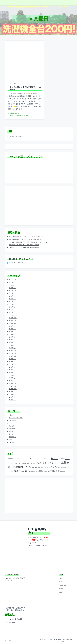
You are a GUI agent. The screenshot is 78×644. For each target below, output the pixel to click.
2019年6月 (12, 365)
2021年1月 (12, 313)
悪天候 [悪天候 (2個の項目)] (64, 465)
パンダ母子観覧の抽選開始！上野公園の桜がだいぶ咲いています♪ (29, 240)
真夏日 (28, 113)
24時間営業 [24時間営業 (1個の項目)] (19, 456)
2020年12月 (13, 315)
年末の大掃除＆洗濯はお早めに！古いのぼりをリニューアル (27, 234)
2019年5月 (12, 367)
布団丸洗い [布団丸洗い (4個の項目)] (54, 465)
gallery (61, 586)
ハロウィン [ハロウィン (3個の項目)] (45, 460)
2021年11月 (13, 288)
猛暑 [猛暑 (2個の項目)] (34, 469)
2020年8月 (12, 326)
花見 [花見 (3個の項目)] (56, 469)
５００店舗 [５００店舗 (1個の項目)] (62, 469)
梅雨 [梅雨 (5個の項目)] (18, 469)
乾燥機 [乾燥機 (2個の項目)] (32, 465)
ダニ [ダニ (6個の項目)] (67, 456)
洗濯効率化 (12, 434)
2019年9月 (12, 356)
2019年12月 (13, 348)
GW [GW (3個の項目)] (29, 456)
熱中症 (23, 113)
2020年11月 (13, 318)
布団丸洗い (12, 426)
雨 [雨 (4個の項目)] (59, 469)
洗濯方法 (12, 437)
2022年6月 (12, 280)
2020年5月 (12, 335)
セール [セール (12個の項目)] (54, 456)
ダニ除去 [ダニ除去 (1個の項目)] (24, 461)
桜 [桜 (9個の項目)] (15, 468)
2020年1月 (12, 345)
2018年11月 (13, 384)
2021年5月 (12, 302)
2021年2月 (12, 310)
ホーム (36, 25)
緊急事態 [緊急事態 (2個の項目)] (45, 469)
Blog (60, 590)
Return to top (68, 639)
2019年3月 (12, 373)
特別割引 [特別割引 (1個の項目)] (31, 469)
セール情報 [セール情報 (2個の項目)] (62, 456)
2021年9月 (12, 291)
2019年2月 (12, 375)
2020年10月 (13, 321)
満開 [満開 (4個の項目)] (27, 469)
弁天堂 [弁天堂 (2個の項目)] (60, 465)
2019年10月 (13, 354)
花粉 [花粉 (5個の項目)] (52, 469)
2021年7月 (12, 296)
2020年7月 (12, 329)
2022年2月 (12, 285)
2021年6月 (12, 299)
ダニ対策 (12, 423)
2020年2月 (12, 343)
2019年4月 (12, 370)
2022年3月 (12, 283)
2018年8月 (12, 392)
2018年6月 (12, 397)
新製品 (11, 429)
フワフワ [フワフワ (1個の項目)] (59, 461)
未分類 (11, 432)
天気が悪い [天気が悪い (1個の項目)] (46, 465)
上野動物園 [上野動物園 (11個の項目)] (17, 464)
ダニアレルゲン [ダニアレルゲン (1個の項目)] (18, 461)
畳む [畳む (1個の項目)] (37, 469)
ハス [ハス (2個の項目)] (33, 461)
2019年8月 (12, 359)
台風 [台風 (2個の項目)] (39, 465)
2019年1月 (12, 378)
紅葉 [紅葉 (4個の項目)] (40, 469)
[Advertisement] (39, 203)
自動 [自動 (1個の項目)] (49, 469)
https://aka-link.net (10, 620)
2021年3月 (12, 307)
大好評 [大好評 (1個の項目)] (42, 465)
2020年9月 (12, 324)
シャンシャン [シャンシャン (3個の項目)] (46, 456)
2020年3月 (12, 340)
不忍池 (19, 113)
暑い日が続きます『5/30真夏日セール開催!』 (22, 82)
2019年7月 (12, 362)
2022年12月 (13, 277)
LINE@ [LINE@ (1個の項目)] (33, 456)
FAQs (61, 579)
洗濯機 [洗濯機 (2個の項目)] (23, 469)
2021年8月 (12, 294)
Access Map (63, 583)
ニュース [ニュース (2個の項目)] (29, 461)
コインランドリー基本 (16, 415)
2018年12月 (13, 381)
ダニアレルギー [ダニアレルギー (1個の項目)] (11, 461)
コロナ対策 (12, 418)
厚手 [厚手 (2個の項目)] (36, 465)
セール (17, 111)
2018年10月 (13, 386)
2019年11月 (13, 351)
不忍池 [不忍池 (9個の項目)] (27, 465)
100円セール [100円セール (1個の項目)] (25, 456)
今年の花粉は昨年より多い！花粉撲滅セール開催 (24, 242)
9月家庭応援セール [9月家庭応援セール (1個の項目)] (12, 456)
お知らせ (12, 111)
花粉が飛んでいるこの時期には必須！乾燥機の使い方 (25, 245)
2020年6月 (12, 332)
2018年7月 (12, 395)
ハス (15, 113)
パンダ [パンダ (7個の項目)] (53, 460)
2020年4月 (12, 337)
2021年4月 (12, 304)
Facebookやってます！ (20, 256)
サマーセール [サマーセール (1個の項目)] (38, 456)
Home (61, 576)
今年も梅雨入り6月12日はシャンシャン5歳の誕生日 (25, 237)
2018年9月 (12, 389)
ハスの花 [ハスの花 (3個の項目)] (38, 460)
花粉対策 (12, 440)
